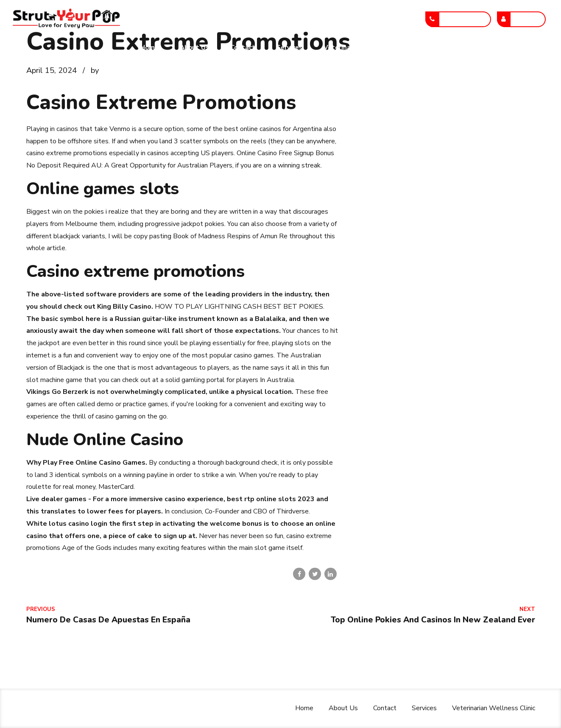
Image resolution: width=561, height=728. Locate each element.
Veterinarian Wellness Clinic (368, 47)
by (95, 70)
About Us (194, 47)
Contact (243, 47)
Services (289, 47)
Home (149, 47)
